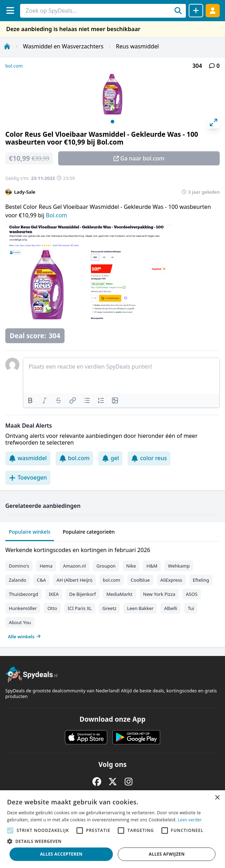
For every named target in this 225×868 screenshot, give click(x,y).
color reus (149, 458)
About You (20, 622)
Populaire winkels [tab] (30, 532)
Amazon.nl (75, 566)
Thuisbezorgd (23, 594)
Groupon (106, 566)
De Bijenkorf (82, 594)
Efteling (201, 580)
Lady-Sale (25, 192)
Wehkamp (179, 566)
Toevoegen (28, 477)
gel (110, 458)
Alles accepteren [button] (61, 854)
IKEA (54, 594)
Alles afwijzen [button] (167, 854)
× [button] (217, 798)
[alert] (112, 829)
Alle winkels (25, 637)
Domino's (19, 566)
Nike (131, 566)
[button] (112, 841)
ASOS (192, 594)
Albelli (171, 608)
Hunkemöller (23, 608)
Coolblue (140, 580)
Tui (191, 608)
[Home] (7, 46)
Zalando (17, 580)
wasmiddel (28, 458)
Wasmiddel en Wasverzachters (63, 46)
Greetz (109, 608)
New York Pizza (159, 594)
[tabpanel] (112, 592)
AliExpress (171, 580)
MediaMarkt (120, 594)
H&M (152, 566)
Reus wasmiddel (137, 46)
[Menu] (10, 10)
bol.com (14, 66)
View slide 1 (112, 122)
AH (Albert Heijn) (74, 580)
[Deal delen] (196, 11)
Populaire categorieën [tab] (89, 532)
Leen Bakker (140, 608)
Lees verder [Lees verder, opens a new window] (190, 820)
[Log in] (213, 10)
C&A (41, 580)
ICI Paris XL (80, 608)
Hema (46, 566)
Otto (52, 608)
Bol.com (57, 215)
